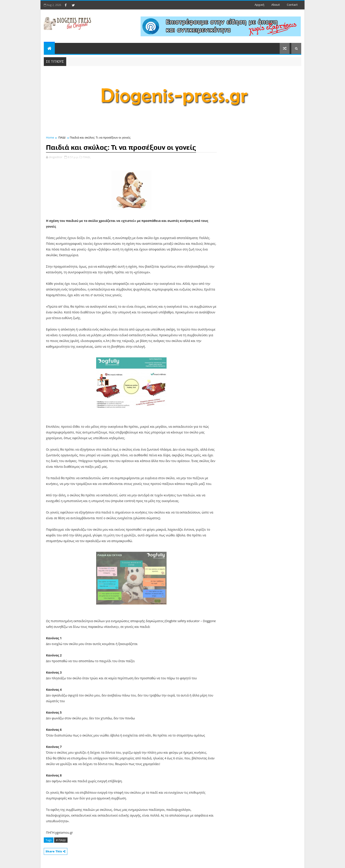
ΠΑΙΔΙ (62, 137)
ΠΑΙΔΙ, (87, 157)
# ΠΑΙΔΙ (61, 840)
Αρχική (259, 5)
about (276, 5)
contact (292, 5)
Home (50, 137)
